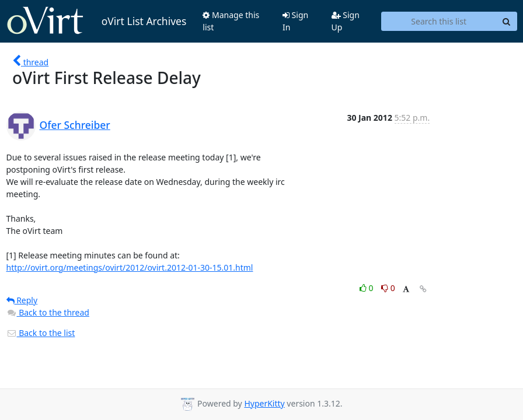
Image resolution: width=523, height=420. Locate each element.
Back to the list (41, 333)
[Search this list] (439, 22)
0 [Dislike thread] (388, 288)
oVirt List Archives (97, 21)
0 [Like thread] (367, 288)
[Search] (507, 22)
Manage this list (231, 21)
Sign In (295, 21)
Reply (22, 300)
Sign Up (346, 21)
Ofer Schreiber (75, 125)
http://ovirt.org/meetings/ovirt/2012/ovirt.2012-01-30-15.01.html (130, 267)
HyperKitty (264, 403)
